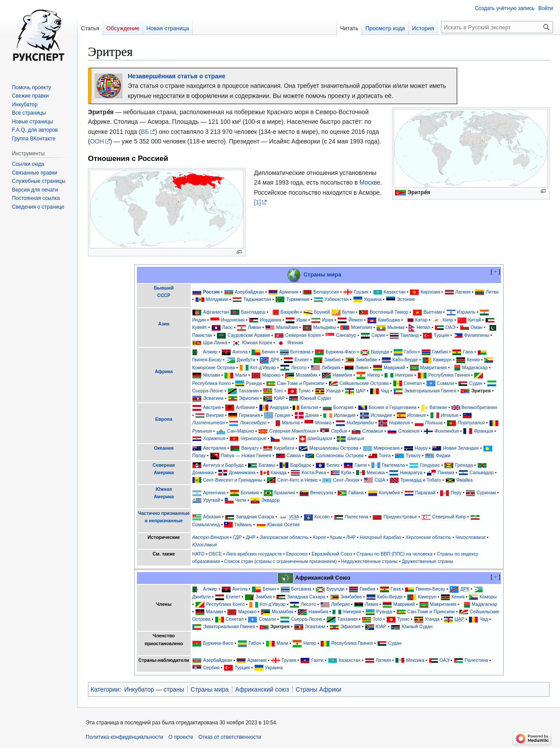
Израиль (466, 312)
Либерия (331, 367)
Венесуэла (322, 493)
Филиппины (477, 335)
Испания (416, 415)
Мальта (291, 423)
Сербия (339, 431)
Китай (474, 320)
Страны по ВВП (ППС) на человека (395, 554)
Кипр (448, 320)
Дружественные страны (428, 561)
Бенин (268, 352)
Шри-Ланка (215, 343)
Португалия (471, 423)
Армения (289, 292)
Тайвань (243, 524)
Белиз (333, 465)
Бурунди (380, 352)
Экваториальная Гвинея (430, 391)
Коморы (488, 597)
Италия (450, 415)
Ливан (254, 327)
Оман (477, 327)
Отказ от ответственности (230, 737)
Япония (295, 343)
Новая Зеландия (461, 448)
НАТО (198, 554)
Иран (327, 320)
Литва (492, 292)
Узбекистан (336, 299)
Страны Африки (318, 689)
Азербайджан (250, 292)
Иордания (271, 320)
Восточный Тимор (389, 312)
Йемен (355, 320)
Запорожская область (284, 537)
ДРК (275, 360)
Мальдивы (325, 327)
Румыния (202, 431)
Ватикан (438, 407)
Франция (483, 431)
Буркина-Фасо (341, 352)
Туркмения (298, 299)
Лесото (299, 367)
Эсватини (213, 398)
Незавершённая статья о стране (177, 76)
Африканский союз (262, 689)
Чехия (288, 438)
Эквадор (270, 500)
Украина (373, 299)
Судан (476, 383)
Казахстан (395, 292)
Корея (319, 537)
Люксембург (253, 423)
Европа (164, 419)
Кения (473, 360)
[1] (258, 202)
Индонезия (233, 320)
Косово (322, 517)
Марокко (271, 375)
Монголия (361, 327)
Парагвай (425, 493)
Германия (249, 415)
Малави (212, 375)
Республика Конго (211, 383)
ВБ (145, 132)
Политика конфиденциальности (124, 737)
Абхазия (212, 517)
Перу (456, 493)
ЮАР (279, 398)
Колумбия (389, 493)
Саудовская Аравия (249, 335)
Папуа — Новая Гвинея (246, 455)
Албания (245, 407)
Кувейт (199, 327)
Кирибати (284, 448)
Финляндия (446, 431)
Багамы (267, 465)
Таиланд (409, 335)
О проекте (181, 737)
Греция (282, 415)
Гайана (356, 493)
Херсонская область (428, 537)
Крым (336, 537)
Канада (279, 472)
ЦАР (360, 391)
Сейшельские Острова (364, 383)
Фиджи (443, 455)
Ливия (362, 367)
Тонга (385, 455)
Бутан (348, 312)
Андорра (279, 407)
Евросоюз (297, 554)
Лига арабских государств (254, 554)
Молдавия (217, 299)
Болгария (343, 407)
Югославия (204, 545)
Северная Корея (303, 335)
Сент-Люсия (346, 480)
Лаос (227, 327)
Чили (240, 500)
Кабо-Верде (405, 360)
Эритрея (481, 391)
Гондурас (430, 465)
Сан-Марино (241, 431)
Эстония (406, 299)
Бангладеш (253, 312)
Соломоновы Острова (340, 455)
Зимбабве (366, 360)
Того (278, 391)
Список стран (238, 561)
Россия (211, 292)
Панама (446, 472)
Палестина (357, 517)
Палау (199, 455)
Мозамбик (307, 375)
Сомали (446, 383)
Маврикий (394, 367)
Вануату (250, 448)
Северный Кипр (449, 517)
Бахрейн (290, 312)
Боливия (250, 493)
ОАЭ (450, 327)
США (380, 480)
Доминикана (242, 472)
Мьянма (396, 327)
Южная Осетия (283, 524)
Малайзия (287, 327)
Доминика (203, 472)
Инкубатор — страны (154, 689)
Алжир (210, 352)
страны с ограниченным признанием (296, 561)
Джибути (246, 360)
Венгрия (215, 415)
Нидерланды (360, 423)
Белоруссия (326, 292)
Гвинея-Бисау (207, 360)
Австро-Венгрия (210, 537)
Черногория (253, 438)
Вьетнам (433, 312)
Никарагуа (411, 472)
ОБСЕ (215, 554)
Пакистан (202, 335)
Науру (421, 448)
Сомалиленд (206, 524)
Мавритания (434, 367)
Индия (199, 320)
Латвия (463, 292)
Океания (164, 448)
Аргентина (214, 493)
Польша (434, 423)
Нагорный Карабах (381, 537)
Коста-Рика (314, 472)
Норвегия (399, 423)
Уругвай (212, 500)
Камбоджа (389, 320)
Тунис (304, 391)
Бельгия (309, 407)
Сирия (378, 335)
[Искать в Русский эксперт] (497, 27)
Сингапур (346, 335)
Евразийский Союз (332, 554)
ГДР (237, 537)
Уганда (333, 391)
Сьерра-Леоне (208, 391)
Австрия (212, 407)
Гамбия (440, 352)
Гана (468, 352)
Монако (323, 423)
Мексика (376, 472)
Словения (409, 431)
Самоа (294, 455)
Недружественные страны (369, 561)
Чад (385, 391)
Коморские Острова (213, 367)
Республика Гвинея (449, 375)
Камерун (442, 360)
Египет (302, 360)
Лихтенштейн (208, 423)
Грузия (361, 292)
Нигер (373, 375)
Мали (241, 375)
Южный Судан (315, 398)
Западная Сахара (255, 517)
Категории (105, 689)
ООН (97, 141)
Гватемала (394, 465)
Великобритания (479, 407)
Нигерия (404, 375)
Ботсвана (300, 352)
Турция (441, 335)
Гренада (464, 465)
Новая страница (168, 28)
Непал (423, 327)
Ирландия (345, 415)
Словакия (373, 431)
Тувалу (413, 455)
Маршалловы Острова (334, 448)
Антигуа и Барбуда (223, 465)
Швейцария (320, 438)
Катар (422, 320)
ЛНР (351, 537)
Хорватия (214, 438)
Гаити (360, 465)
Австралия (215, 448)
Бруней (322, 312)
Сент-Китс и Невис (298, 480)
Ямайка (465, 480)
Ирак (301, 320)
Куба (346, 472)
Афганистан (216, 312)
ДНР (251, 537)
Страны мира (322, 274)
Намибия (342, 375)
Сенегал (413, 383)
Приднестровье (400, 517)
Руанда (254, 383)
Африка (164, 371)
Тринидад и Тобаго (421, 480)
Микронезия (387, 448)
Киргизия (430, 292)
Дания (312, 415)
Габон (411, 352)
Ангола (240, 352)
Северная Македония (292, 431)
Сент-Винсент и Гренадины (233, 480)
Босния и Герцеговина (392, 407)
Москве (370, 182)
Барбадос (301, 465)
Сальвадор (481, 472)
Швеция (356, 438)
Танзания (248, 391)
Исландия (381, 415)
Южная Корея (257, 343)
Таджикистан (257, 299)
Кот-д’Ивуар (263, 367)
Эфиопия (249, 398)
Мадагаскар (475, 367)
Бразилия (285, 493)
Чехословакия (471, 537)
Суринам (486, 493)
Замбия (332, 360)
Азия (164, 324)
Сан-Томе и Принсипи (301, 383)
